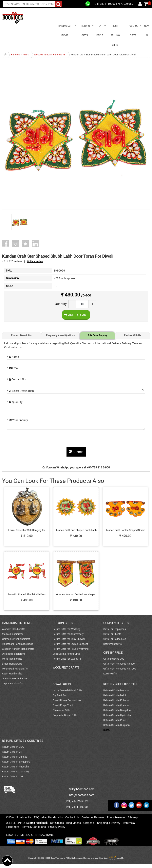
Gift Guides (57, 823)
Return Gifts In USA (13, 747)
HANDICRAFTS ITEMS (17, 623)
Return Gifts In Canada (15, 757)
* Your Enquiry (18, 420)
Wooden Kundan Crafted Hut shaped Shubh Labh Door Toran (76, 595)
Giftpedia (89, 823)
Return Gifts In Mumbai (116, 690)
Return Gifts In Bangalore (117, 710)
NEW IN (147, 31)
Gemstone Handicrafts (15, 679)
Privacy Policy (57, 827)
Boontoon (104, 858)
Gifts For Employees (115, 629)
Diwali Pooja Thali (63, 705)
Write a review (35, 261)
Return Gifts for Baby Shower (69, 639)
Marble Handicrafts (13, 634)
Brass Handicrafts (12, 664)
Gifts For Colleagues (115, 639)
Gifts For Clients (112, 634)
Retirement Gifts (113, 644)
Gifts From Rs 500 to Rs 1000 (120, 669)
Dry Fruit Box (60, 695)
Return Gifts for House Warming (71, 649)
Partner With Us (133, 335)
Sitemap (133, 817)
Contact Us (72, 817)
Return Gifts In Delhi (115, 695)
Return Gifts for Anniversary (68, 634)
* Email (13, 368)
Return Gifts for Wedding (66, 629)
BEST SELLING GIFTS (115, 35)
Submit (76, 452)
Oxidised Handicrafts (14, 654)
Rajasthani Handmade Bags (18, 644)
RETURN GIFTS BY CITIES (120, 684)
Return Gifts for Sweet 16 (67, 659)
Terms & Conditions (34, 827)
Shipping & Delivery (109, 823)
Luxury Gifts (110, 674)
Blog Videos (74, 823)
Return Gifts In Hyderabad (118, 715)
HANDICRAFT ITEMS (65, 31)
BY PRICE (100, 31)
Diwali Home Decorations (67, 700)
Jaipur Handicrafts (12, 683)
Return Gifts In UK (12, 752)
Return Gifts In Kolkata (116, 700)
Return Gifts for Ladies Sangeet (70, 644)
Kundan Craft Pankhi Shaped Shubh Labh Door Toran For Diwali (125, 530)
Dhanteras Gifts (62, 710)
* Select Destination (20, 391)
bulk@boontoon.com (81, 789)
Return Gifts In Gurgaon (116, 725)
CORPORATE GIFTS (116, 623)
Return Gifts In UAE (13, 776)
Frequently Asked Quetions (60, 335)
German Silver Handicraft (16, 639)
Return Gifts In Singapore (16, 762)
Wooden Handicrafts (14, 629)
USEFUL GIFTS (133, 31)
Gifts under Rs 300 (114, 659)
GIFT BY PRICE (113, 653)
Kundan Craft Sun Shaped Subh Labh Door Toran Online (76, 530)
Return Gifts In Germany (15, 772)
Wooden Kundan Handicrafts (18, 649)
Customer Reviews (93, 817)
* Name (13, 357)
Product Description (22, 335)
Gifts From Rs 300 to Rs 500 (119, 664)
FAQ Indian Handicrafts (48, 817)
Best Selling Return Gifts (66, 654)
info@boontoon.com (81, 795)
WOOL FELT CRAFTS (66, 668)
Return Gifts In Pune (115, 720)
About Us (26, 817)
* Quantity (15, 402)
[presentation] (37, 439)
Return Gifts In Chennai (116, 705)
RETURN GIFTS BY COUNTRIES (23, 741)
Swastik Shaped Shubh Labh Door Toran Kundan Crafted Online (27, 595)
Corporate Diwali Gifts (65, 715)
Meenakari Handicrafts (15, 669)
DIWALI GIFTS (62, 684)
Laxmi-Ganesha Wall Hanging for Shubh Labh (27, 530)
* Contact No (16, 379)
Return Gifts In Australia (15, 767)
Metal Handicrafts (12, 659)
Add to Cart (76, 315)
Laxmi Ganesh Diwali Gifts (67, 690)
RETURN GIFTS (85, 31)
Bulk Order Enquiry (97, 335)
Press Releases (116, 817)
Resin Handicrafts (12, 674)
